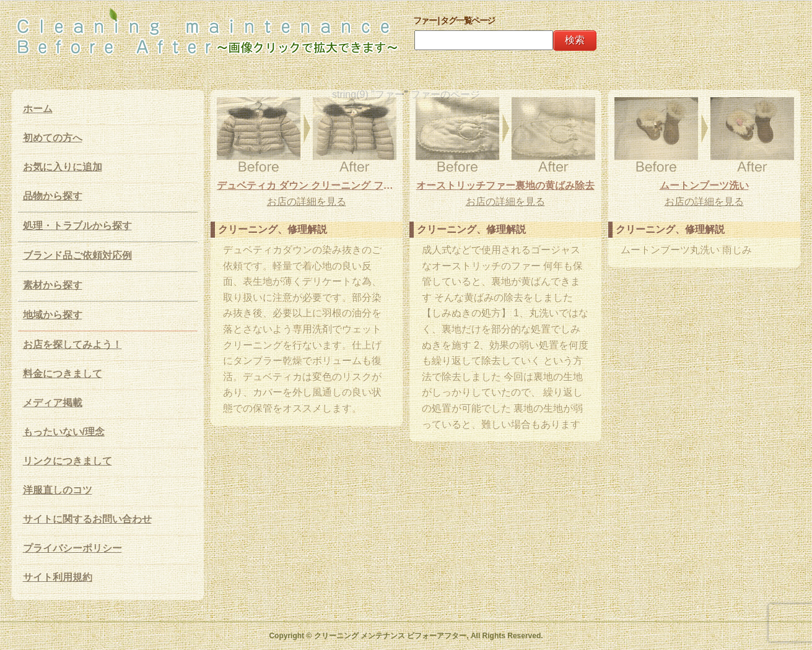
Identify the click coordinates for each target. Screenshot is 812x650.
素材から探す (53, 285)
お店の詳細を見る (307, 201)
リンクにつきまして (68, 461)
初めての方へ (53, 138)
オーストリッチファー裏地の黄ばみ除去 (505, 185)
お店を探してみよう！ (72, 344)
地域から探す (53, 315)
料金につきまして (63, 374)
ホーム (38, 109)
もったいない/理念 (64, 432)
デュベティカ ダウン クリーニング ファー (307, 185)
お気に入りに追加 (63, 167)
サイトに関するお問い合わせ (87, 519)
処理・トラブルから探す (77, 226)
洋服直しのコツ (58, 490)
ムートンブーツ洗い (704, 185)
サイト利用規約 (58, 577)
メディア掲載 (53, 403)
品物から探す (53, 196)
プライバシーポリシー (72, 548)
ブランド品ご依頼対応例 (77, 255)
